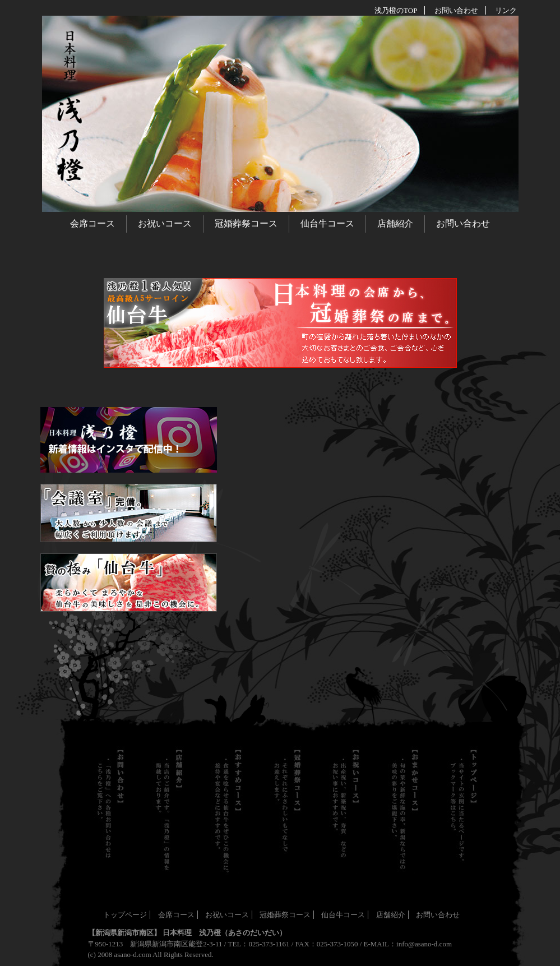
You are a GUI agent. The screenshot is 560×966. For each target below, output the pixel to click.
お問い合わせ (463, 223)
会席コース (92, 223)
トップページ (125, 915)
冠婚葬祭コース (246, 223)
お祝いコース (165, 223)
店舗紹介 (395, 223)
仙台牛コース (327, 223)
